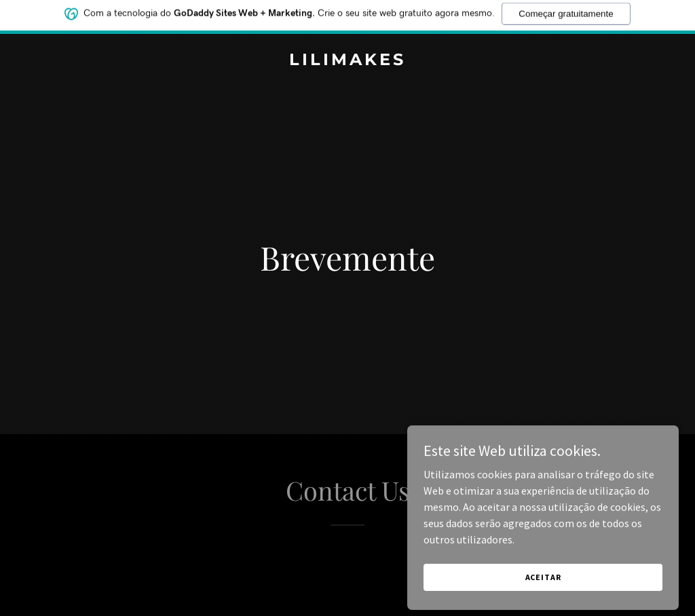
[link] (347, 61)
